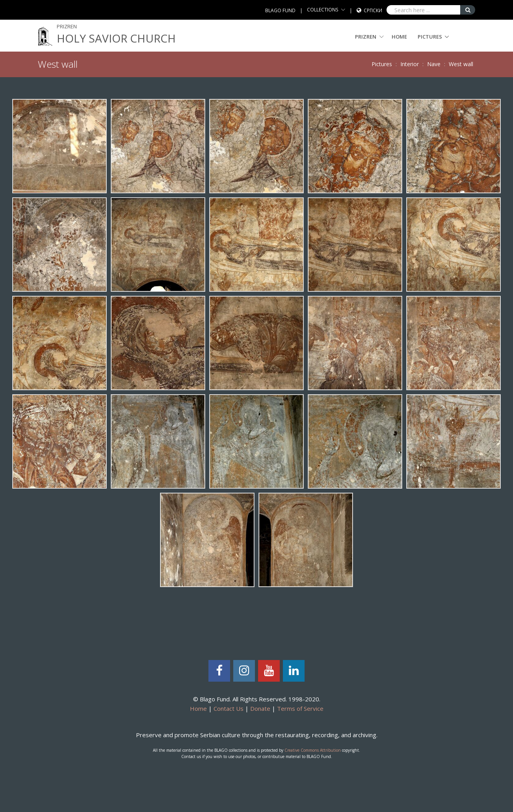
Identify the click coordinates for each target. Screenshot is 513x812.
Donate (260, 708)
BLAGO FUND (280, 10)
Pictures (430, 37)
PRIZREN (369, 37)
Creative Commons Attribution (313, 750)
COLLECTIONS (323, 10)
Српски (373, 10)
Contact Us (229, 708)
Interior (410, 64)
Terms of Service (300, 708)
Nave (434, 64)
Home (399, 37)
